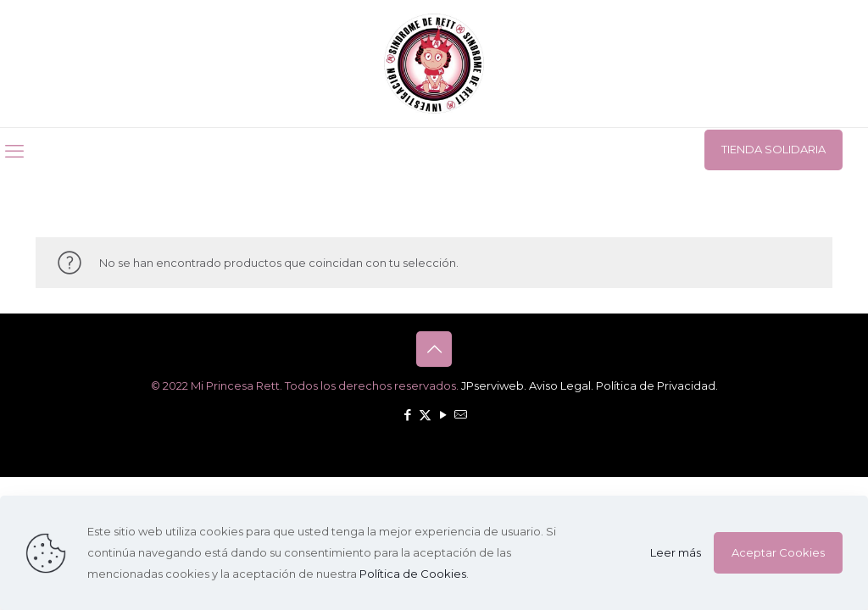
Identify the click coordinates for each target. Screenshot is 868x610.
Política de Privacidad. (657, 385)
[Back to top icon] (434, 349)
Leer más (676, 552)
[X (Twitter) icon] (425, 415)
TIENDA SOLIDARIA (773, 149)
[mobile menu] (14, 152)
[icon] (461, 415)
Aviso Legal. (561, 385)
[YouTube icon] (443, 415)
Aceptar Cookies (778, 552)
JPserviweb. (494, 385)
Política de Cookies (413, 574)
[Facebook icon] (407, 415)
